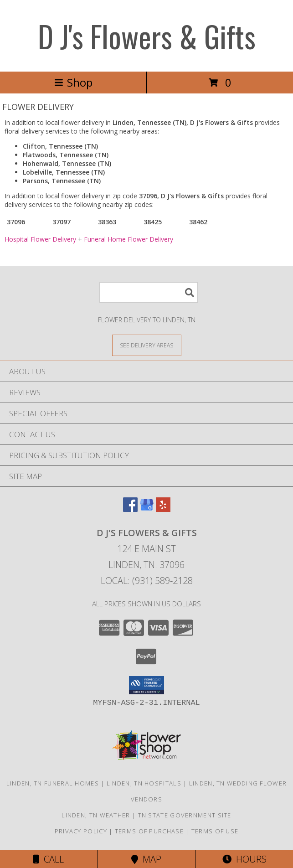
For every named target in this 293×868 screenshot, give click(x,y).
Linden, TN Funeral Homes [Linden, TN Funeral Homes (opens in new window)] (53, 783)
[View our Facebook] (130, 509)
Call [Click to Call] (49, 859)
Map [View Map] (146, 859)
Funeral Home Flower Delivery (129, 239)
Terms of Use (215, 831)
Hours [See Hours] (244, 859)
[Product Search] (149, 292)
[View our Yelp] (163, 509)
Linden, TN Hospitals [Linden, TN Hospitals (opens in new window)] (144, 783)
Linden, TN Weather (96, 815)
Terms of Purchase (149, 831)
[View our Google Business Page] (147, 509)
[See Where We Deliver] (147, 345)
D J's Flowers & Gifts (147, 36)
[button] (146, 685)
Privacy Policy (81, 831)
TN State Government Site (185, 815)
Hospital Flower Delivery (40, 239)
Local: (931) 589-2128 (147, 581)
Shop (73, 82)
